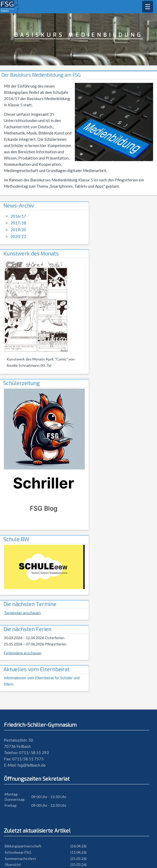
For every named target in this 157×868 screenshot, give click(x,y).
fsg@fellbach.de (32, 765)
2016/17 (18, 216)
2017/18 (18, 223)
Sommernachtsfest (20, 858)
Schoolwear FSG (18, 852)
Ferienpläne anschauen (23, 653)
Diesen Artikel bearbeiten (77, 817)
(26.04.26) (78, 846)
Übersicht (13, 864)
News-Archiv (19, 206)
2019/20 (18, 230)
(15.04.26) (78, 852)
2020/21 (18, 236)
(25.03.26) (78, 858)
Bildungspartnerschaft (23, 846)
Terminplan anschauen (22, 613)
